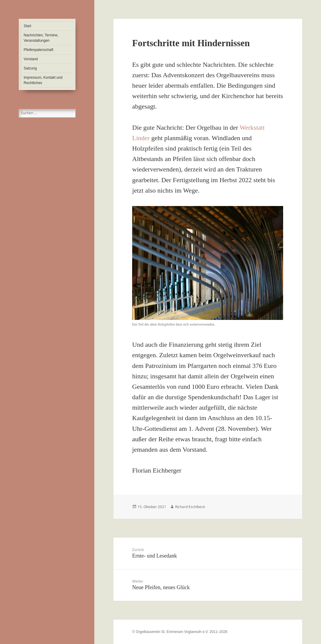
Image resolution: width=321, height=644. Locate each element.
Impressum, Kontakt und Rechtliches (43, 80)
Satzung (30, 68)
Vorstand (31, 59)
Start (27, 26)
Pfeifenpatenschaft (38, 50)
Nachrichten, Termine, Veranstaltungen (41, 38)
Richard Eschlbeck (190, 507)
